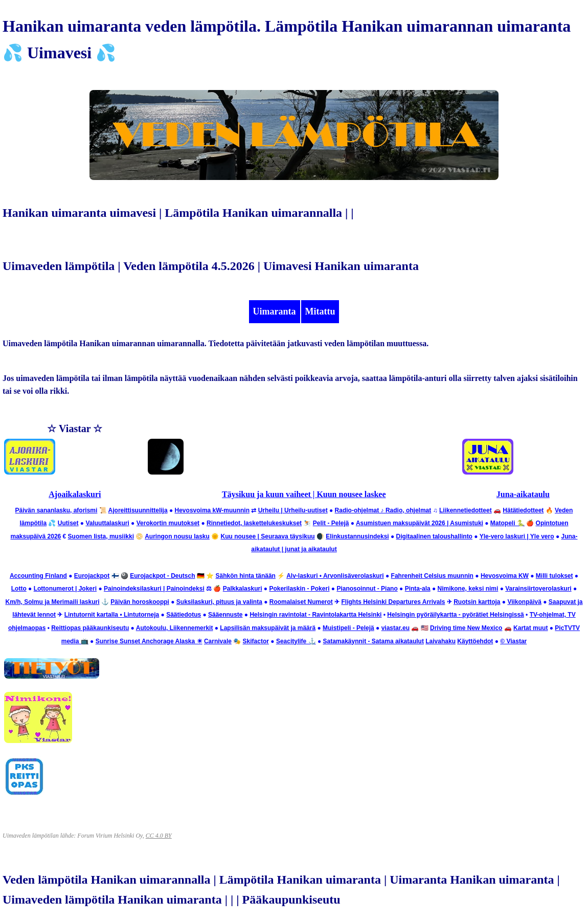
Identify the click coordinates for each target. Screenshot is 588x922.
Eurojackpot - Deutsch (162, 576)
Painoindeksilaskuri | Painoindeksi (154, 589)
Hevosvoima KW (505, 576)
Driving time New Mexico (466, 628)
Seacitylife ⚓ (296, 641)
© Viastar (513, 641)
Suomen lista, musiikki (101, 536)
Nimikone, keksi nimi (468, 589)
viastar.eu (395, 628)
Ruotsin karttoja (477, 602)
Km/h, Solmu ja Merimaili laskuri (52, 602)
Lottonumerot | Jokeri (65, 589)
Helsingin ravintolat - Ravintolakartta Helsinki (315, 615)
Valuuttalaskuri (107, 523)
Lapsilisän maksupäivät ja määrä (268, 628)
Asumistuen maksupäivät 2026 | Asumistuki (420, 523)
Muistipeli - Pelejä (348, 628)
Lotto (19, 589)
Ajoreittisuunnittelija (138, 510)
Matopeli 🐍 (507, 523)
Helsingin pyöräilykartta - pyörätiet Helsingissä (455, 615)
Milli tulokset (555, 576)
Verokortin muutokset (168, 523)
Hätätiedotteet (523, 510)
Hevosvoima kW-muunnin (212, 510)
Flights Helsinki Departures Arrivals (393, 602)
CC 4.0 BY (159, 836)
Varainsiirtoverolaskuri (538, 589)
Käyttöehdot (475, 641)
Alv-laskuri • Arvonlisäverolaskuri (335, 576)
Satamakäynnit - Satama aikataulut (374, 641)
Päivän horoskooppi (140, 602)
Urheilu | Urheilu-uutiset (293, 510)
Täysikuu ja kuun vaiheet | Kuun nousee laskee (304, 494)
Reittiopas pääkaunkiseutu (90, 628)
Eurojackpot (92, 576)
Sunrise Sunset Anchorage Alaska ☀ (149, 641)
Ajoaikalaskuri (75, 494)
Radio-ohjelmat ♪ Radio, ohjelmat (383, 510)
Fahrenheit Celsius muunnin (432, 576)
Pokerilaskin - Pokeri (299, 589)
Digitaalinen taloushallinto (434, 536)
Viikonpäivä (524, 602)
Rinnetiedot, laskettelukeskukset (254, 523)
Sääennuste (225, 615)
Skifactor (256, 641)
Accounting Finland (38, 576)
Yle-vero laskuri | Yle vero (517, 536)
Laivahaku (440, 641)
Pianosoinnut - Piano (367, 589)
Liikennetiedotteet (466, 510)
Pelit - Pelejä (331, 523)
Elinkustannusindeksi (357, 536)
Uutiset (68, 523)
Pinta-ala (418, 589)
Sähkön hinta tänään (246, 576)
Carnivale (218, 641)
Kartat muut (530, 628)
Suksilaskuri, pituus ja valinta (219, 602)
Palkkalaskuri (243, 589)
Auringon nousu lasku (177, 536)
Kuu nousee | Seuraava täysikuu (268, 536)
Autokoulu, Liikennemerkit (175, 628)
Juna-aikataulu (523, 494)
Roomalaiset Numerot (301, 602)
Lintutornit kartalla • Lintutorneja (112, 615)
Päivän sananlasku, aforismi (56, 510)
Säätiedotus (184, 615)
